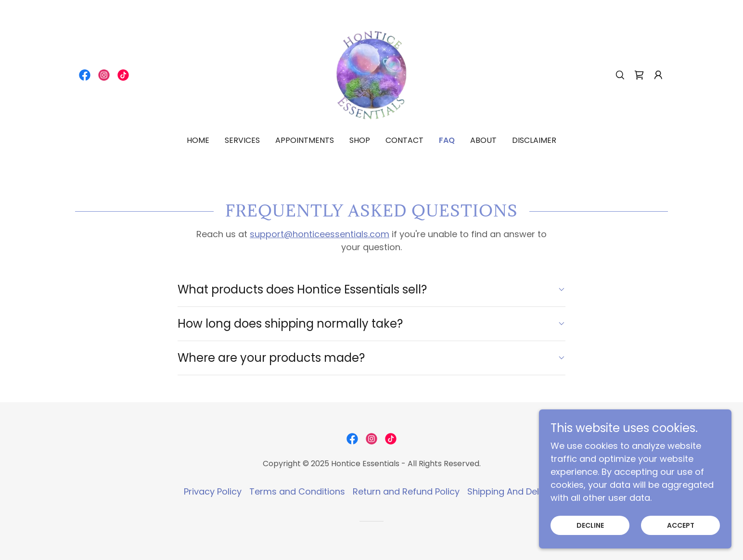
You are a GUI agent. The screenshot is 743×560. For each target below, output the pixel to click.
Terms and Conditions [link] (297, 491)
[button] (658, 75)
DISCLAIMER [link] (534, 140)
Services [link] (242, 140)
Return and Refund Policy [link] (406, 491)
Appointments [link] (305, 140)
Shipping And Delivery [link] (513, 491)
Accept (681, 538)
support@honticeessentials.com (320, 234)
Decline (590, 538)
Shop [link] (360, 140)
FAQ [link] (447, 140)
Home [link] (198, 140)
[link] (85, 75)
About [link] (483, 140)
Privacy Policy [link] (213, 491)
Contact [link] (404, 140)
